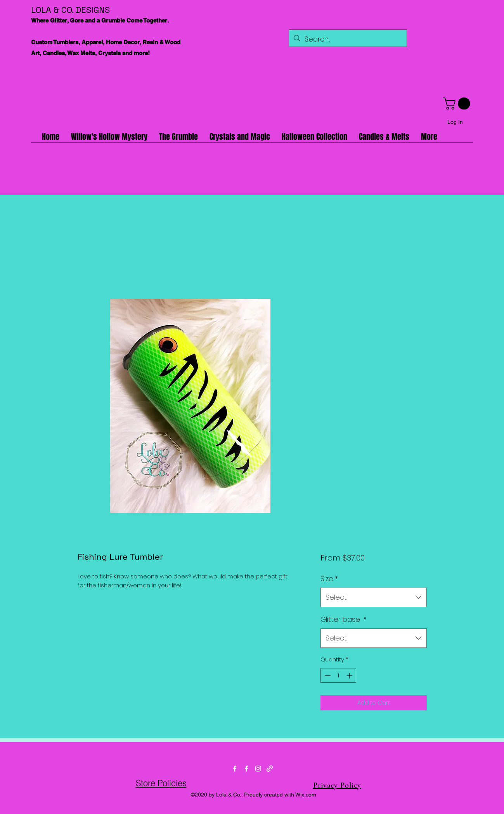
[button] (458, 103)
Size (329, 579)
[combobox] (373, 597)
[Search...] (347, 39)
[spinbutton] (339, 676)
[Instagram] (258, 769)
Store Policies (161, 783)
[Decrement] (327, 676)
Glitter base (344, 619)
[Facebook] (235, 769)
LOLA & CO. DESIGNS (70, 10)
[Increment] (350, 676)
